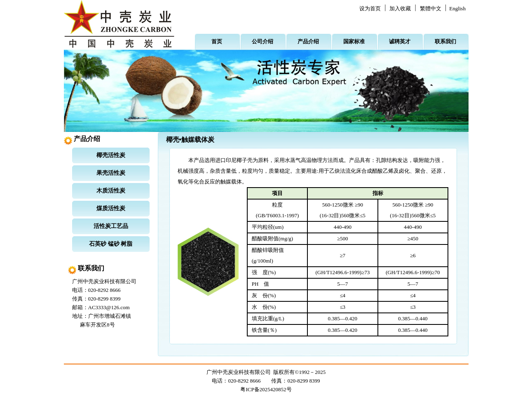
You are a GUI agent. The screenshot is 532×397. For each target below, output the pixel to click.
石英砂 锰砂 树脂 (111, 244)
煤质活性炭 (111, 208)
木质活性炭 (111, 191)
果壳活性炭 (111, 173)
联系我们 (445, 41)
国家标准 (354, 41)
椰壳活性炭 (111, 155)
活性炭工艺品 (111, 226)
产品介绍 (308, 41)
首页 (217, 41)
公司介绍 (262, 41)
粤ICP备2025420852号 (266, 389)
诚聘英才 (400, 41)
